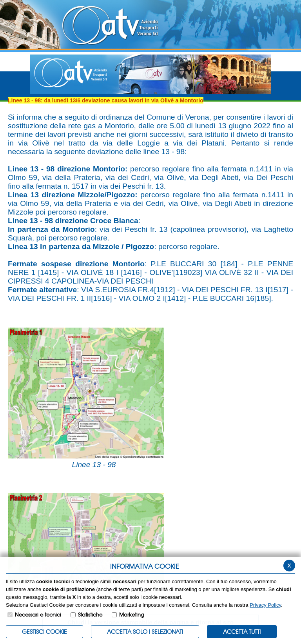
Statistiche (90, 614)
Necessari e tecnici (38, 614)
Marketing (132, 614)
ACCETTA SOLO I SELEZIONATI (145, 631)
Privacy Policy (265, 605)
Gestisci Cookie (44, 631)
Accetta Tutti (242, 631)
